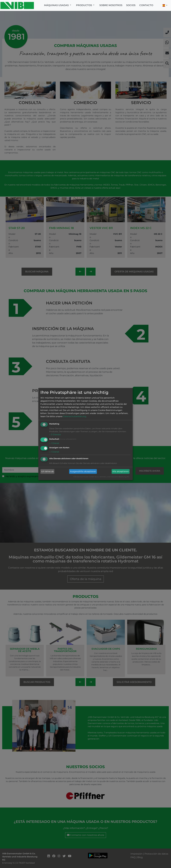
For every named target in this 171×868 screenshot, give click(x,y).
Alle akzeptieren (121, 471)
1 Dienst (54, 443)
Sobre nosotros (111, 5)
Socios (131, 5)
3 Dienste (55, 435)
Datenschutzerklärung (75, 416)
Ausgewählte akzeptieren (83, 471)
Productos (84, 5)
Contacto (146, 5)
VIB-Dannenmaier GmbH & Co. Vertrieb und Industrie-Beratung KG (101, 477)
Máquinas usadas (57, 5)
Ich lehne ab (47, 471)
